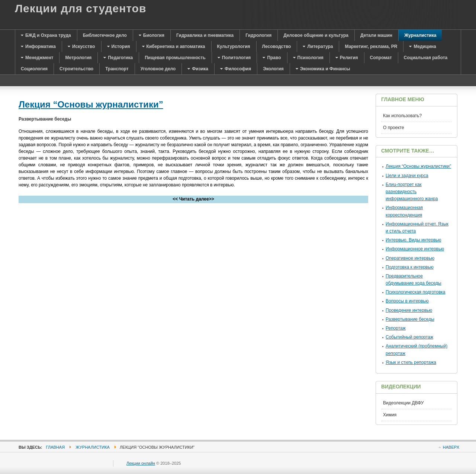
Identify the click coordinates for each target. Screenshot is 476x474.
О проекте (394, 128)
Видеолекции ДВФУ (403, 403)
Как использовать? (402, 116)
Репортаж (396, 328)
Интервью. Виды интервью (414, 240)
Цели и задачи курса (407, 176)
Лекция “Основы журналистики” (91, 104)
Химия (390, 415)
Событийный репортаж (409, 337)
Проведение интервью (409, 310)
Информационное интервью (415, 249)
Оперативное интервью (410, 258)
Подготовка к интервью (410, 267)
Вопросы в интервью (407, 301)
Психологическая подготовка (415, 292)
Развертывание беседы (410, 319)
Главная (56, 447)
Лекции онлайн (141, 463)
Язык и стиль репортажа (411, 362)
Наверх (451, 447)
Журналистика (93, 447)
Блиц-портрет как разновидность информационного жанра (412, 192)
